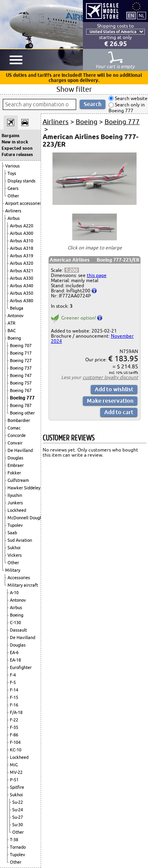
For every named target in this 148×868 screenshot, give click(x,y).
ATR (11, 323)
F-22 (14, 720)
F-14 (14, 690)
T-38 (14, 840)
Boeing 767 (21, 390)
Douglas (15, 458)
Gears (13, 188)
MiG (14, 765)
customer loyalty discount (110, 377)
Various (12, 166)
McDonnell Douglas (26, 518)
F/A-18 (16, 712)
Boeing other (22, 413)
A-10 (14, 593)
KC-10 (16, 750)
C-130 (15, 623)
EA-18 (15, 660)
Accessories (19, 578)
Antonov (16, 316)
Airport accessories (23, 203)
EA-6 (14, 652)
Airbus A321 (22, 271)
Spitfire (17, 787)
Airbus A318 (22, 248)
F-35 (14, 727)
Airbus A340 (22, 286)
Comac (14, 428)
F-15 (14, 697)
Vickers (15, 555)
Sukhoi (14, 548)
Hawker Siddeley (24, 488)
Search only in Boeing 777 (127, 108)
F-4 (13, 675)
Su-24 (18, 810)
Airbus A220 (22, 226)
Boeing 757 (21, 383)
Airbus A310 (22, 241)
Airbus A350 (22, 293)
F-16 (14, 705)
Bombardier (19, 420)
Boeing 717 (21, 353)
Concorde (17, 435)
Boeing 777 (22, 398)
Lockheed (17, 510)
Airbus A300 (22, 233)
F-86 (14, 735)
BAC (12, 331)
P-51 (14, 780)
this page (97, 275)
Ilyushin (15, 495)
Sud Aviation (20, 540)
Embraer (16, 465)
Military (13, 570)
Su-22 (18, 802)
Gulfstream (18, 480)
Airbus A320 (22, 263)
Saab (12, 533)
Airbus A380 (22, 301)
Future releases (17, 154)
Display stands (22, 181)
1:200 (72, 270)
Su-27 (18, 817)
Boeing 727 (21, 361)
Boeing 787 (21, 405)
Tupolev (15, 525)
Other (13, 196)
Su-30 (18, 825)
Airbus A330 (22, 278)
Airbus (14, 218)
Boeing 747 (21, 375)
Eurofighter (21, 667)
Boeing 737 (21, 368)
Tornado (18, 847)
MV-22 (16, 772)
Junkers (15, 503)
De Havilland (20, 450)
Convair (15, 443)
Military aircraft (23, 585)
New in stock (15, 142)
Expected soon (17, 148)
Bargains (10, 136)
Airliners (13, 211)
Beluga (17, 308)
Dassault (18, 630)
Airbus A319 (22, 256)
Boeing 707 (21, 346)
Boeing (14, 338)
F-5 (13, 682)
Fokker (14, 473)
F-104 (15, 742)
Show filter (74, 89)
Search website (131, 98)
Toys (12, 173)
